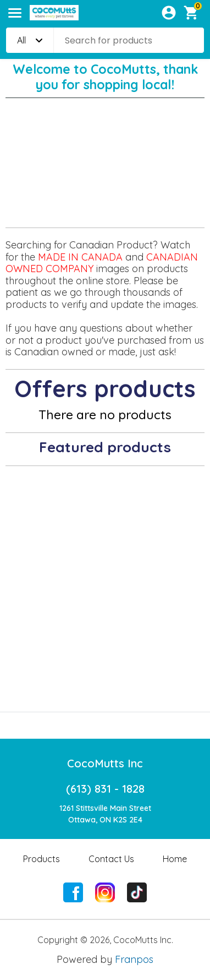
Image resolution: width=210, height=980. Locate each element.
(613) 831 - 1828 (105, 789)
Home (175, 859)
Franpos (134, 959)
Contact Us (111, 859)
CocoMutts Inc (105, 763)
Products (42, 859)
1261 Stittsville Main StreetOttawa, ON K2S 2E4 (105, 814)
